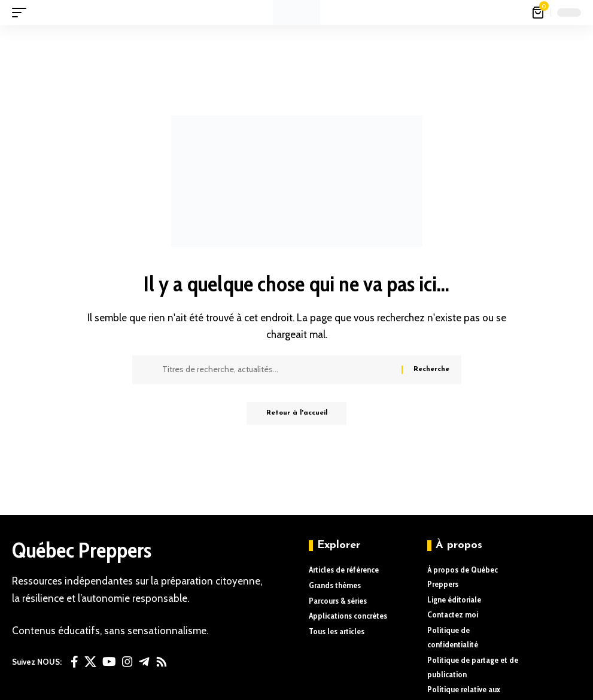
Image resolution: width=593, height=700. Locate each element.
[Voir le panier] (539, 13)
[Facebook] (74, 662)
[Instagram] (127, 662)
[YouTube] (109, 662)
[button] (22, 13)
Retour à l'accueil (297, 414)
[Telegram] (144, 662)
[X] (90, 662)
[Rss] (162, 662)
